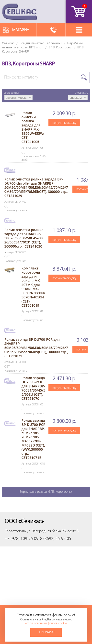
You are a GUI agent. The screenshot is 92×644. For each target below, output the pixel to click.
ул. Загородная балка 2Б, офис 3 (53, 531)
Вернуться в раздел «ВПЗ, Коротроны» (46, 492)
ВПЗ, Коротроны (60, 47)
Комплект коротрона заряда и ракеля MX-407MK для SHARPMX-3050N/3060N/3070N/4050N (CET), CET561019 (33, 287)
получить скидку (64, 123)
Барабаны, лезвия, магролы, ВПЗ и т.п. (43, 45)
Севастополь (15, 531)
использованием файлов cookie (46, 623)
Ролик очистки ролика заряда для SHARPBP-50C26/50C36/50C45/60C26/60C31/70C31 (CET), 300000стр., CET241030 (24, 238)
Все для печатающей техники (41, 43)
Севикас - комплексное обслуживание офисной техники (20, 12)
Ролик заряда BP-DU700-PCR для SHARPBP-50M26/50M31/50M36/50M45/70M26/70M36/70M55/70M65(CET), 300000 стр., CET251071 (36, 348)
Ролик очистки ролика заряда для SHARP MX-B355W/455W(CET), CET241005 (33, 127)
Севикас (8, 43)
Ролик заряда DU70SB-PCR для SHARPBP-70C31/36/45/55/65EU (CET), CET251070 (33, 388)
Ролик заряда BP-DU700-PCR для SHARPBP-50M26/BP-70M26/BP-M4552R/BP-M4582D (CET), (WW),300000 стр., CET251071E (34, 439)
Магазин (21, 30)
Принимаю (46, 632)
